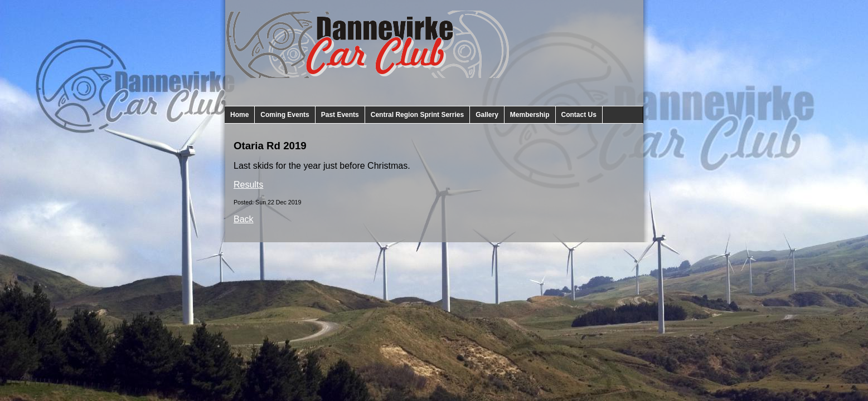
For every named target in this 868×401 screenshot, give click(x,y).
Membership (530, 115)
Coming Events (285, 115)
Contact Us (579, 115)
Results (248, 185)
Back (244, 219)
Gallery (487, 115)
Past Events (340, 115)
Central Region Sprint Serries (417, 115)
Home (239, 115)
